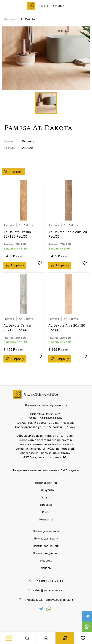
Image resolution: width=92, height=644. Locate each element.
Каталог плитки (46, 482)
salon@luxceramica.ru (49, 590)
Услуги (46, 497)
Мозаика (46, 560)
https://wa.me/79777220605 (87, 627)
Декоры (46, 568)
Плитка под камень (46, 546)
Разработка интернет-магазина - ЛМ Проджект (46, 470)
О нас (46, 512)
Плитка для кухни (46, 538)
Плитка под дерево (46, 553)
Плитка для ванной (46, 531)
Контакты (46, 519)
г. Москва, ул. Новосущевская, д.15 (49, 599)
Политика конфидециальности (46, 405)
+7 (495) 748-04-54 (49, 580)
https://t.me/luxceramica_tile (87, 616)
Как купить (46, 490)
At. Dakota (26, 225)
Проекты (46, 504)
